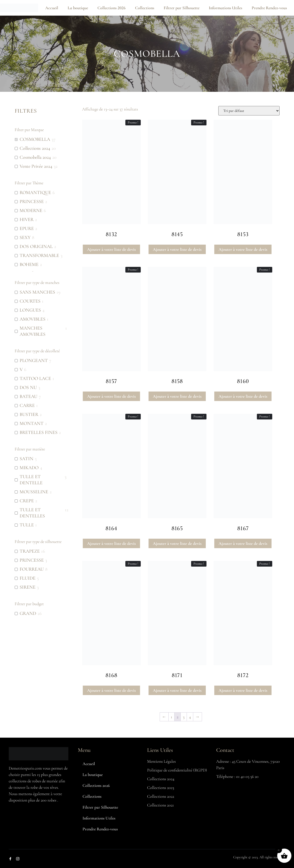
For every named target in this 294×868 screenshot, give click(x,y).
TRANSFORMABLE (39, 256)
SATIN (26, 459)
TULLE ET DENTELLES (32, 513)
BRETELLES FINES (39, 432)
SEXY (25, 238)
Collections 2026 (112, 8)
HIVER (27, 220)
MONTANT (32, 423)
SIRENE (28, 587)
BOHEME (29, 264)
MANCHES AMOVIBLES (33, 331)
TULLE (27, 525)
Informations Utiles (226, 8)
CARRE (27, 405)
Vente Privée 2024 (36, 166)
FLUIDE (28, 578)
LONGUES (30, 310)
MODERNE (31, 211)
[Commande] (249, 111)
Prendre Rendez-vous (269, 8)
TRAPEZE (30, 551)
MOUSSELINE (34, 492)
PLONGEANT (34, 361)
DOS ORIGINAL (36, 247)
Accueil (52, 8)
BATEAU (29, 397)
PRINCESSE (32, 202)
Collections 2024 (35, 148)
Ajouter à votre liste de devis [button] (111, 249)
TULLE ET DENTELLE (31, 480)
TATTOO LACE (35, 379)
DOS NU (28, 388)
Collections (145, 8)
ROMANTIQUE (35, 193)
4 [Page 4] (190, 717)
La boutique (78, 8)
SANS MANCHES (37, 292)
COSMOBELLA (35, 139)
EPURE (27, 229)
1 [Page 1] (171, 717)
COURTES (30, 301)
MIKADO (29, 468)
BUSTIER (29, 414)
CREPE (27, 501)
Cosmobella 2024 (35, 157)
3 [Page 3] (184, 717)
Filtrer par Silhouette (182, 8)
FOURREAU (32, 569)
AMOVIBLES (33, 319)
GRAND (28, 613)
